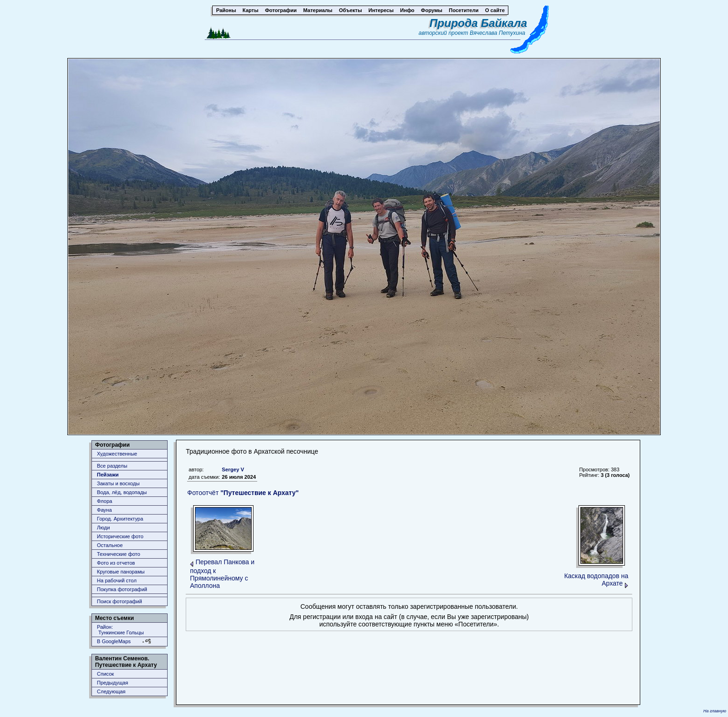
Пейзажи (108, 475)
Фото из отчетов (116, 563)
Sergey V (233, 469)
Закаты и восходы (118, 483)
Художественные (117, 454)
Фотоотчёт (243, 493)
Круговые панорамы (121, 572)
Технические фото (119, 554)
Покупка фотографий (122, 589)
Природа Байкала (478, 23)
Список (106, 674)
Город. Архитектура (120, 519)
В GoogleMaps (114, 641)
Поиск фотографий (120, 601)
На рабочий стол (117, 580)
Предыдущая (113, 683)
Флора (105, 501)
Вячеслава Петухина (498, 33)
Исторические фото (120, 536)
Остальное (110, 545)
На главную (715, 711)
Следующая (111, 691)
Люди (104, 528)
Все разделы (112, 466)
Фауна (104, 510)
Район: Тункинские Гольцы (120, 630)
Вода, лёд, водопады (122, 492)
